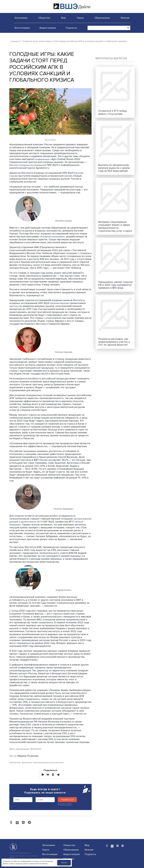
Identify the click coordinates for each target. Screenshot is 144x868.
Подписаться (67, 800)
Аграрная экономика (52, 237)
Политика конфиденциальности (20, 853)
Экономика (21, 18)
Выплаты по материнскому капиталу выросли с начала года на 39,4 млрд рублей (114, 168)
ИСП (51, 522)
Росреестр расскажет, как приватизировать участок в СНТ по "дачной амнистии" (114, 342)
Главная (15, 41)
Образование (102, 18)
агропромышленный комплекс (48, 763)
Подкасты (71, 28)
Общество (44, 18)
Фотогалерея (22, 28)
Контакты (69, 859)
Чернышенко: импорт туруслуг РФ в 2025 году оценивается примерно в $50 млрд (116, 285)
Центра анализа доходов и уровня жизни (46, 520)
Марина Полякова (28, 756)
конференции (42, 159)
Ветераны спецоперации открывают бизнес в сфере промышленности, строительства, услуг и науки (115, 226)
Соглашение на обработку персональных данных (23, 857)
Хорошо (64, 863)
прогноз (14, 306)
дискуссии (27, 763)
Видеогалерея (48, 28)
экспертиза (15, 763)
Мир (63, 18)
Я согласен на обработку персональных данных (66, 804)
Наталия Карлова (60, 303)
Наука (80, 18)
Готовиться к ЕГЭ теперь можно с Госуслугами (113, 112)
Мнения (125, 18)
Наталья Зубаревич (20, 525)
